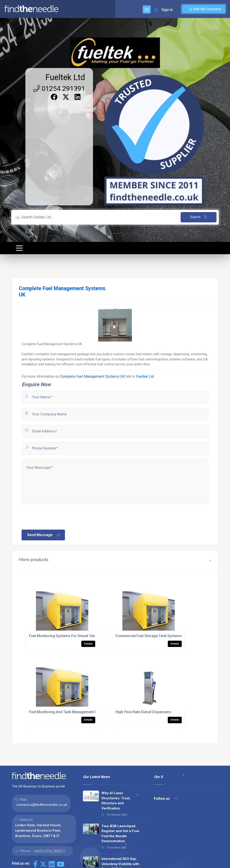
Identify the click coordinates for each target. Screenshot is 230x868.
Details (88, 644)
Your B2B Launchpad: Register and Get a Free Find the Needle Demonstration (120, 834)
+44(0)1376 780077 (49, 851)
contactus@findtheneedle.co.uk (42, 805)
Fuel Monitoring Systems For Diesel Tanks (64, 636)
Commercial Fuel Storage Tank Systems (149, 636)
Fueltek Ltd (65, 77)
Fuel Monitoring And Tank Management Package (69, 712)
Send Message (44, 535)
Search (199, 217)
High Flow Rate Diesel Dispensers (143, 712)
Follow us (165, 799)
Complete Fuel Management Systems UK (92, 376)
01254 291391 (59, 89)
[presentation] (55, 516)
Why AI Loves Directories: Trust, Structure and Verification (116, 801)
